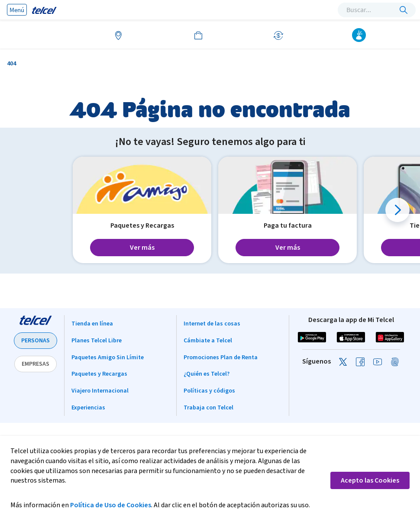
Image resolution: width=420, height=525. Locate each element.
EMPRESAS (36, 364)
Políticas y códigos (209, 391)
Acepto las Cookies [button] (370, 480)
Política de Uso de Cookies (111, 505)
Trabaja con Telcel (208, 408)
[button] (397, 210)
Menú (17, 10)
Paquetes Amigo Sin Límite (108, 358)
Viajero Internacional (100, 391)
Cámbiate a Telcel (208, 341)
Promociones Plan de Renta (221, 358)
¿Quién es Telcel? (207, 374)
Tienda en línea (92, 324)
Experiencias (88, 408)
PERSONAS (36, 341)
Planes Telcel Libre (97, 341)
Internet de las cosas (212, 324)
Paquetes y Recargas (99, 374)
